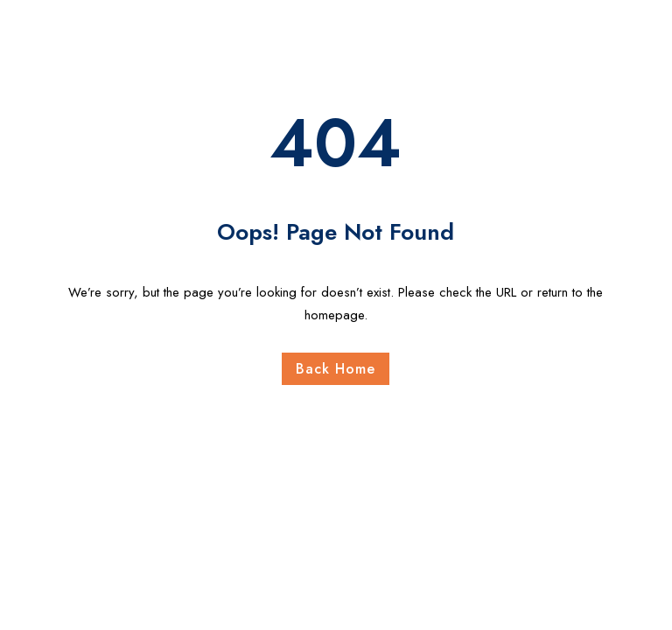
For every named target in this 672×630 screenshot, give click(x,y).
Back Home (336, 369)
